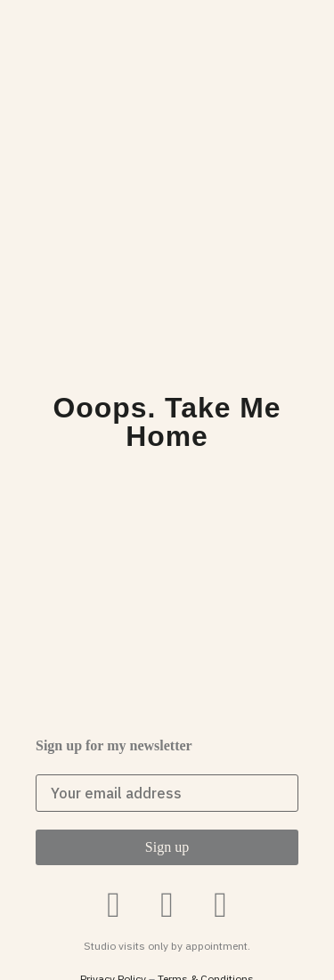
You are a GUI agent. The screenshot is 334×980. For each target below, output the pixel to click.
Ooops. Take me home (167, 422)
